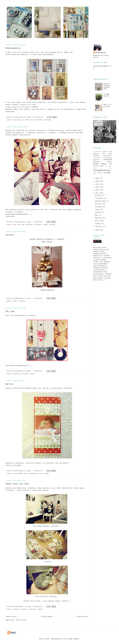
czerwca (98, 212)
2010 (98, 230)
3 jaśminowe (97, 152)
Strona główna (47, 617)
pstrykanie (39, 120)
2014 (98, 184)
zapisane (48, 120)
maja (97, 215)
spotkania (33, 609)
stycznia (99, 226)
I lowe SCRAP (17, 474)
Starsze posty (82, 617)
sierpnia (99, 207)
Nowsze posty (11, 617)
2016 (98, 178)
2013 (98, 187)
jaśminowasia (100, 53)
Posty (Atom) (21, 620)
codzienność (97, 158)
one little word (28, 120)
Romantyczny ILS (36, 474)
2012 (98, 190)
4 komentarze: (38, 222)
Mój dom (10, 311)
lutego (98, 224)
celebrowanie (107, 156)
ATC (104, 154)
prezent (15, 609)
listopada (99, 198)
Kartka (9, 384)
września (99, 204)
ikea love (21, 225)
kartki (26, 474)
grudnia (98, 195)
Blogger (76, 639)
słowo (15, 107)
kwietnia (99, 218)
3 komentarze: (38, 471)
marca (97, 221)
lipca (97, 210)
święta (45, 225)
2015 (98, 181)
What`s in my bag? (107, 106)
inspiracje (17, 120)
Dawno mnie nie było (17, 484)
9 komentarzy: (38, 298)
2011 (98, 193)
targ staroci (98, 173)
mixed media (100, 164)
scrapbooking (101, 170)
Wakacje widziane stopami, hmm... (107, 86)
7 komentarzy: (38, 371)
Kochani (10, 235)
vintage (52, 225)
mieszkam (29, 225)
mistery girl (102, 162)
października (101, 201)
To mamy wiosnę (107, 95)
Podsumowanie (13, 48)
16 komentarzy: (39, 117)
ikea (14, 225)
